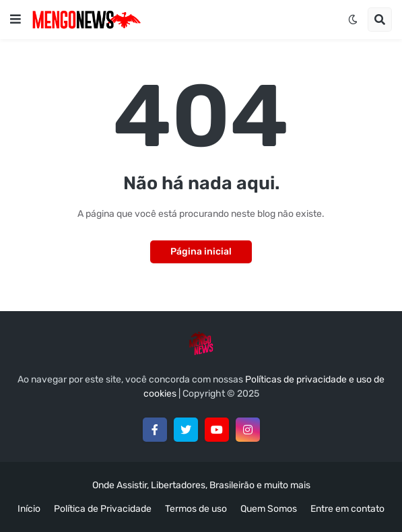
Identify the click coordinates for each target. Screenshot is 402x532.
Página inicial (201, 252)
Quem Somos (269, 509)
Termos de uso (196, 509)
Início (29, 509)
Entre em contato (347, 509)
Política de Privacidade (103, 509)
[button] (15, 20)
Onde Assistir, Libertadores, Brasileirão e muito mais (201, 485)
